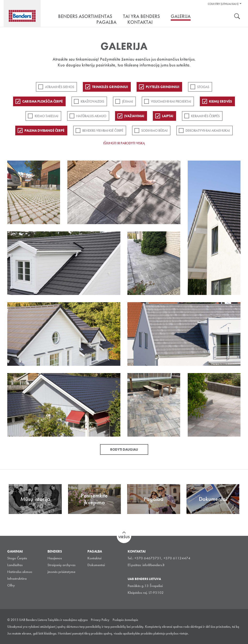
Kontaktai (94, 558)
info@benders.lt (153, 565)
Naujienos (55, 558)
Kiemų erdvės (221, 101)
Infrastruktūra (17, 579)
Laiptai (168, 116)
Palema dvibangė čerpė (44, 130)
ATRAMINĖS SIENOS (60, 87)
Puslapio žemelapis (125, 620)
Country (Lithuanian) (223, 4)
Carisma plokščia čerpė (43, 101)
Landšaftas (15, 565)
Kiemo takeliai (46, 116)
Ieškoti (237, 17)
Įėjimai (128, 101)
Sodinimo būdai (154, 130)
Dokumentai (96, 565)
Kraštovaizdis (92, 101)
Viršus (124, 537)
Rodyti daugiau (124, 449)
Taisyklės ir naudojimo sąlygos (68, 620)
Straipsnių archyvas (61, 565)
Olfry (11, 585)
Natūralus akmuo (91, 116)
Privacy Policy (100, 620)
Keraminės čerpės (205, 116)
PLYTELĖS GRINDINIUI (163, 87)
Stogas (203, 87)
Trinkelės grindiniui (110, 87)
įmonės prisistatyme (61, 572)
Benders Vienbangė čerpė (103, 130)
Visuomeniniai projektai (171, 101)
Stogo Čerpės (17, 558)
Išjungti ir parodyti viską (124, 143)
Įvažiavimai (134, 116)
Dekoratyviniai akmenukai (208, 130)
